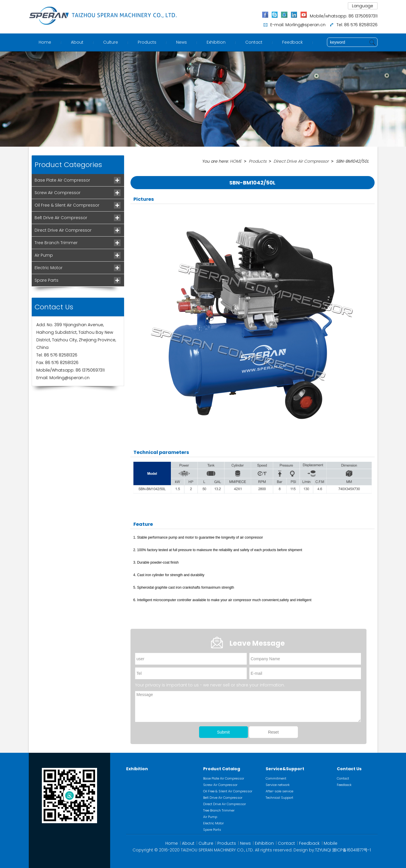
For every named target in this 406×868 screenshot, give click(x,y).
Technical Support (279, 797)
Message (248, 706)
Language (363, 6)
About (77, 42)
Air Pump (44, 255)
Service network (278, 784)
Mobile (331, 843)
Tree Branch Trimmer (56, 243)
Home (45, 42)
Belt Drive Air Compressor (61, 218)
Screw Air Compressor (58, 193)
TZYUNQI (323, 850)
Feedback (293, 42)
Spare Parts (46, 280)
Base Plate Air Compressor (62, 180)
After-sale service (279, 791)
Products (147, 42)
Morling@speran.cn (305, 25)
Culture (111, 42)
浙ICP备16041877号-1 (352, 850)
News (181, 42)
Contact (254, 42)
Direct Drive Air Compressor (63, 230)
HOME (236, 161)
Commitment (276, 778)
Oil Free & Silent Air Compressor (67, 205)
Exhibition (216, 42)
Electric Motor (49, 268)
